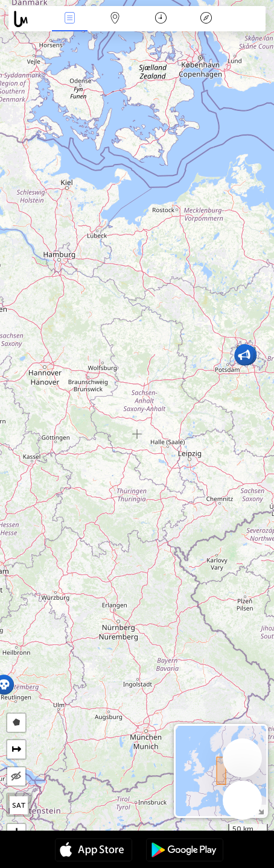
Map (115, 19)
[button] (244, 355)
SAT (19, 805)
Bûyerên (69, 19)
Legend (206, 19)
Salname (161, 19)
